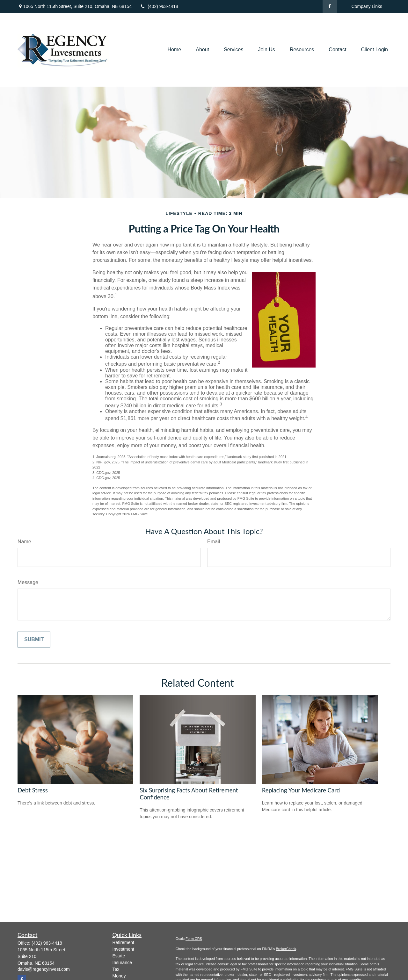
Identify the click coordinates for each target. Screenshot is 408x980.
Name (24, 542)
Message (28, 582)
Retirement (123, 942)
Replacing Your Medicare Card (301, 790)
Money (119, 976)
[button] (174, 50)
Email (214, 542)
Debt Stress (33, 790)
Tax (116, 969)
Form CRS (194, 939)
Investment (123, 949)
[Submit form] (34, 640)
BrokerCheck (286, 949)
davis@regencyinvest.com (44, 969)
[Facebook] (330, 6)
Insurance (122, 962)
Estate (119, 956)
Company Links (367, 6)
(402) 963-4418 (159, 6)
